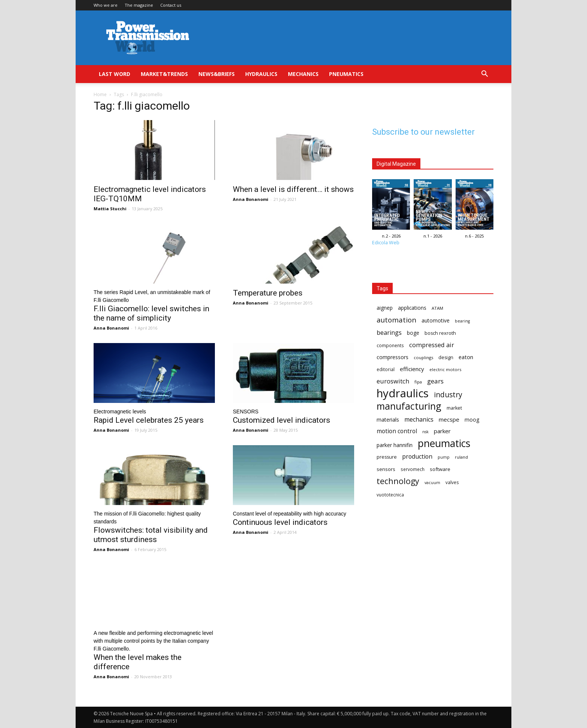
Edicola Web (386, 243)
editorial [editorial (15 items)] (386, 369)
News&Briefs (217, 74)
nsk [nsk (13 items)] (425, 432)
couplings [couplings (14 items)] (423, 357)
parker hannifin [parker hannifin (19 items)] (395, 445)
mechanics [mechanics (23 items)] (419, 420)
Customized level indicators (282, 420)
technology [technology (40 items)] (398, 481)
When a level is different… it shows (293, 189)
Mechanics (303, 74)
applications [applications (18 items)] (412, 308)
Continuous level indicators (280, 522)
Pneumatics (346, 74)
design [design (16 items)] (446, 357)
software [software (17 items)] (440, 469)
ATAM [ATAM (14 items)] (437, 308)
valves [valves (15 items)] (452, 482)
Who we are (106, 5)
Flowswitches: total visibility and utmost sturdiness (151, 535)
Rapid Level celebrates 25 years (149, 420)
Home (100, 94)
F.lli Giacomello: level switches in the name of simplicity (151, 313)
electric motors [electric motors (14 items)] (445, 369)
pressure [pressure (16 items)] (387, 457)
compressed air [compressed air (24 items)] (432, 345)
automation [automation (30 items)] (396, 320)
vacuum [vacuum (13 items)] (432, 483)
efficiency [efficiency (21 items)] (412, 369)
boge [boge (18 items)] (413, 333)
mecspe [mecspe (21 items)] (449, 419)
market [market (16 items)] (454, 408)
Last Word (115, 74)
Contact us (171, 5)
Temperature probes (268, 293)
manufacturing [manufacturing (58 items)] (409, 406)
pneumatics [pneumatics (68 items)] (444, 443)
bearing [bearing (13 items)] (462, 321)
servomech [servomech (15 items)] (413, 469)
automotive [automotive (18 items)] (436, 320)
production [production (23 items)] (417, 457)
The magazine (139, 5)
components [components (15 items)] (390, 345)
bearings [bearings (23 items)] (389, 333)
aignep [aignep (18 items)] (385, 308)
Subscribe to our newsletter (423, 132)
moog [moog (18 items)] (472, 420)
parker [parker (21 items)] (442, 431)
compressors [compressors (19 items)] (393, 357)
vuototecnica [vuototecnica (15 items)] (390, 495)
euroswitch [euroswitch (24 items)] (393, 381)
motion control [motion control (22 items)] (397, 431)
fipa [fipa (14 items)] (418, 382)
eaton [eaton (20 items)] (466, 357)
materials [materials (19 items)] (388, 420)
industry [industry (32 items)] (448, 394)
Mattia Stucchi (110, 209)
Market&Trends (164, 74)
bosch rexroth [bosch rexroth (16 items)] (440, 333)
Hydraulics (261, 74)
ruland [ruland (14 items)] (461, 457)
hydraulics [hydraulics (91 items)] (403, 393)
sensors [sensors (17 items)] (386, 469)
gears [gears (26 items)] (435, 381)
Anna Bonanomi (251, 199)
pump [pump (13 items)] (444, 457)
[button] (484, 75)
